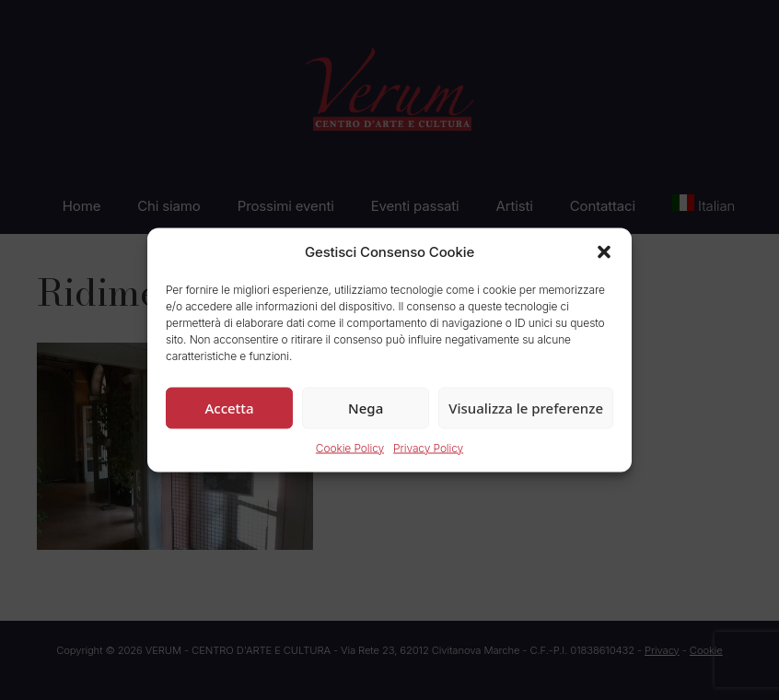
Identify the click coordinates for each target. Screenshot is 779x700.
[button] (604, 252)
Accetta (229, 407)
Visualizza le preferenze (526, 407)
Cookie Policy (350, 447)
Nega (366, 407)
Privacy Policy (428, 447)
